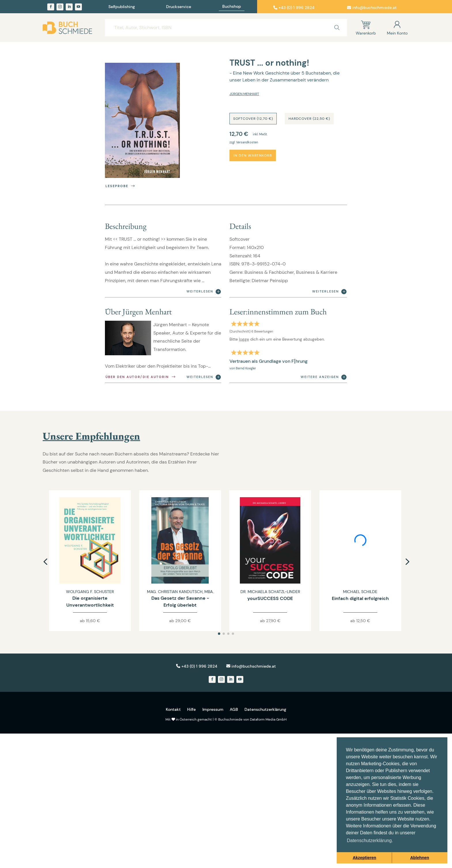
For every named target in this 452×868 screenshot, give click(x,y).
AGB (234, 709)
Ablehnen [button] (420, 858)
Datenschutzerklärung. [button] (370, 841)
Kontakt (173, 709)
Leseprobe (121, 186)
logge (244, 339)
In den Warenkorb (253, 155)
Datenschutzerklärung (265, 709)
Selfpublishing (122, 7)
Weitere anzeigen (324, 377)
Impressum (213, 709)
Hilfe (191, 709)
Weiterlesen (204, 292)
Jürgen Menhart (244, 94)
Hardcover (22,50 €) (309, 119)
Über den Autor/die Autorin (141, 377)
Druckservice (179, 7)
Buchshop (232, 7)
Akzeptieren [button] (364, 858)
